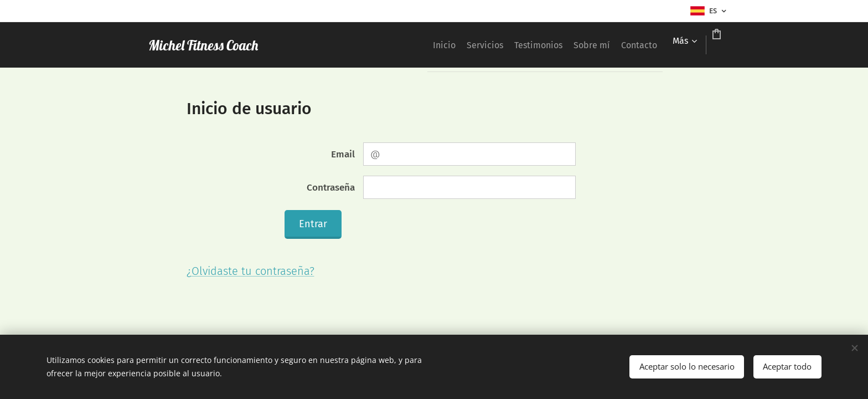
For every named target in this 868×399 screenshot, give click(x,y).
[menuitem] (372, 45)
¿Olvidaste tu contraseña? (250, 271)
